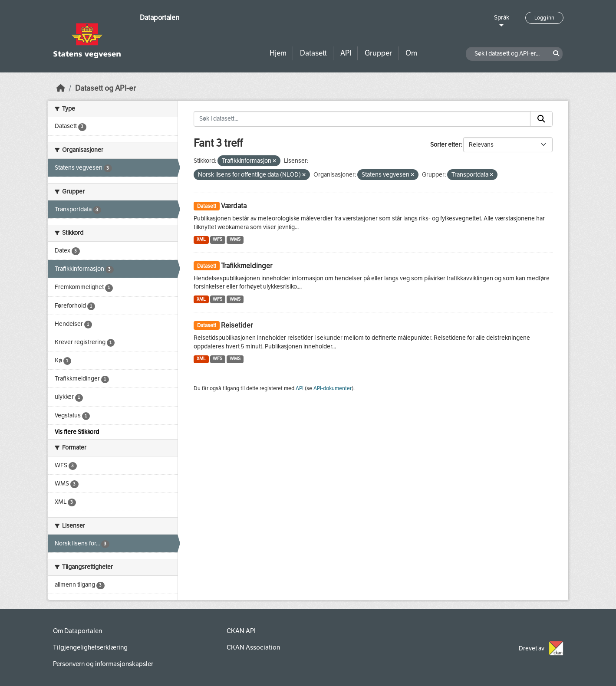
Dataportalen (160, 18)
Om (411, 53)
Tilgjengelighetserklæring (90, 647)
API (346, 53)
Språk (502, 18)
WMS (235, 239)
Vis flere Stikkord (77, 432)
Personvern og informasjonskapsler (103, 664)
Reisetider (237, 325)
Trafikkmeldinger (247, 266)
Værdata (234, 206)
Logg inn (544, 18)
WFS (217, 239)
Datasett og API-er (105, 88)
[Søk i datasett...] (362, 119)
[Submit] (541, 119)
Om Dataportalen (77, 631)
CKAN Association (253, 647)
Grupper (378, 53)
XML (201, 239)
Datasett (313, 53)
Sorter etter (445, 145)
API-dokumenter (333, 388)
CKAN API (241, 631)
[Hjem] (61, 88)
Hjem (278, 53)
